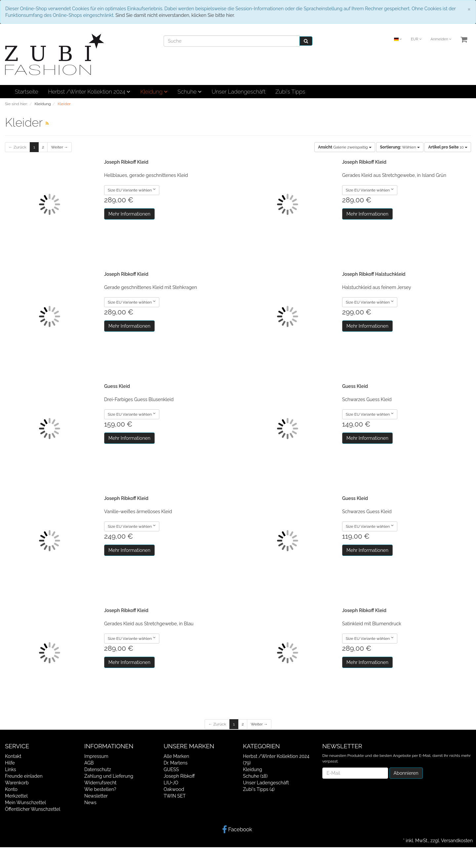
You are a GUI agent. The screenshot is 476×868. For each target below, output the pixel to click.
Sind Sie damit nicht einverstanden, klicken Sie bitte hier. (175, 15)
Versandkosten (457, 841)
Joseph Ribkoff (179, 776)
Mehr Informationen (129, 214)
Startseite (26, 92)
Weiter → (59, 147)
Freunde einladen (24, 776)
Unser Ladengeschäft (238, 92)
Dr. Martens (176, 763)
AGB (89, 763)
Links (11, 769)
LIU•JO (171, 783)
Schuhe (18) (255, 776)
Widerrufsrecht (100, 783)
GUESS (171, 769)
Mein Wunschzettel (25, 803)
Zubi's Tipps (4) (259, 789)
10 (448, 147)
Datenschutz (98, 769)
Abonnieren (406, 773)
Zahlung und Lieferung (109, 776)
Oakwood (174, 789)
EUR (416, 39)
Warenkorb (17, 783)
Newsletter (96, 796)
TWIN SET (175, 796)
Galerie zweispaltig (345, 147)
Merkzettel (16, 796)
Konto (11, 789)
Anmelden (441, 39)
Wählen (400, 147)
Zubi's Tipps (290, 92)
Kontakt (13, 756)
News (90, 803)
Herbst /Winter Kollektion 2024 (89, 92)
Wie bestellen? (100, 789)
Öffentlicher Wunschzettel (33, 809)
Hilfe (10, 763)
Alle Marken (176, 756)
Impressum (96, 756)
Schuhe (190, 92)
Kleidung (154, 92)
